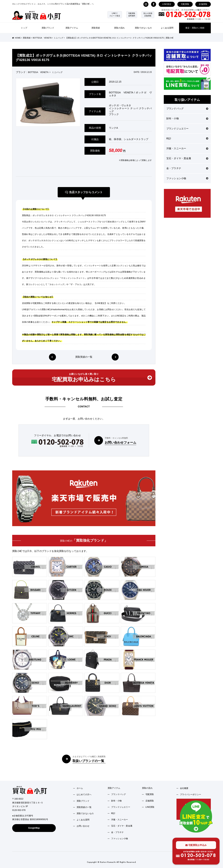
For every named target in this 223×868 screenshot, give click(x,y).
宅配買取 (185, 4)
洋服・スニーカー (187, 148)
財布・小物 (187, 118)
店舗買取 (203, 4)
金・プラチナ (187, 168)
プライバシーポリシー (191, 795)
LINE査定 (167, 4)
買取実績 (96, 28)
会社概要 (184, 788)
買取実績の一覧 (84, 357)
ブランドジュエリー (187, 129)
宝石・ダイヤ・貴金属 (187, 158)
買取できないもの (143, 28)
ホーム (80, 788)
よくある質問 (167, 28)
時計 (187, 138)
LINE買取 (150, 807)
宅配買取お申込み (196, 845)
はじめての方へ (84, 795)
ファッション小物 (187, 178)
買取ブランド (48, 28)
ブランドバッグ (187, 108)
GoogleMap (34, 828)
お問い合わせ (83, 826)
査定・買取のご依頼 (195, 28)
